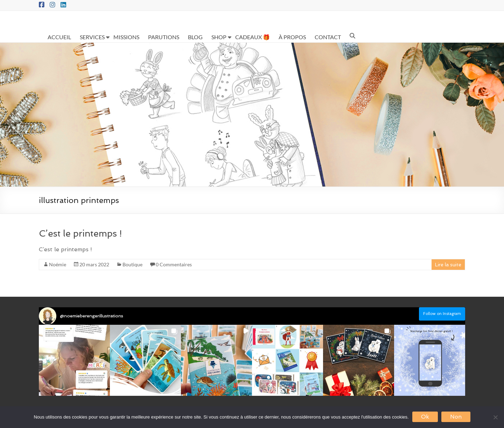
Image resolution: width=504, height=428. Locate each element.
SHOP (219, 37)
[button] (74, 360)
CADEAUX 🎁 (253, 37)
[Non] (495, 417)
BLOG (195, 37)
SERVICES (92, 37)
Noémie (58, 264)
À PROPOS (292, 37)
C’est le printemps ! (80, 233)
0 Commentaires (174, 264)
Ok (425, 417)
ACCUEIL (59, 37)
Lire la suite (448, 265)
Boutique (132, 264)
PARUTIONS (164, 37)
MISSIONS (126, 37)
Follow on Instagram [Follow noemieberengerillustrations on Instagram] (442, 314)
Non (456, 417)
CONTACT (328, 37)
